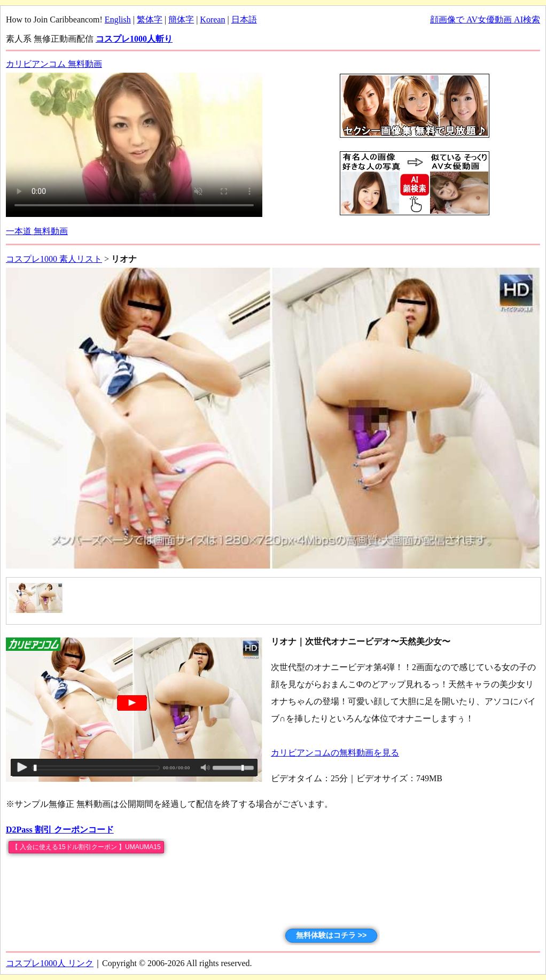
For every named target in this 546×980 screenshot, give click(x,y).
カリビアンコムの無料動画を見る (335, 753)
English (118, 20)
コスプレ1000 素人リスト (54, 259)
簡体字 (181, 20)
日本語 (244, 20)
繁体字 (150, 20)
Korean (212, 20)
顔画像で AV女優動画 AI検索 (485, 20)
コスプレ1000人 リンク (50, 963)
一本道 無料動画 (37, 231)
